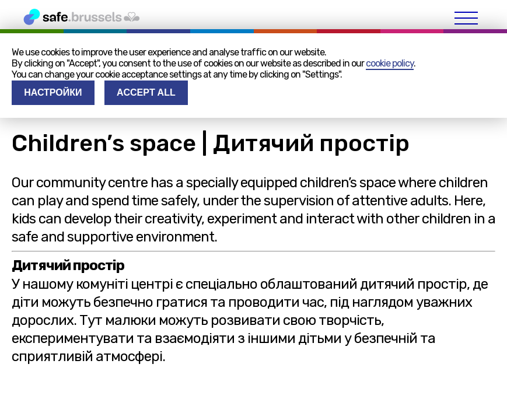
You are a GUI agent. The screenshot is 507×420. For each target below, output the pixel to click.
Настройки (53, 92)
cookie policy (390, 63)
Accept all (146, 92)
